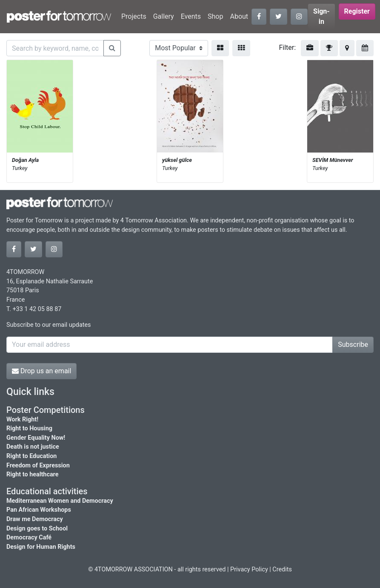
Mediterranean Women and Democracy (60, 501)
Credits (282, 569)
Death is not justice (33, 447)
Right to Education (31, 456)
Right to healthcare (33, 474)
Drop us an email (41, 371)
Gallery (164, 16)
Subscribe (353, 344)
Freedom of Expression (38, 465)
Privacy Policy (249, 569)
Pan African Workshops (39, 510)
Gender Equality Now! (36, 438)
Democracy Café (29, 538)
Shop (215, 16)
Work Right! (22, 419)
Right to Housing (29, 428)
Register (357, 11)
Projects (134, 16)
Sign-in (321, 16)
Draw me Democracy (35, 519)
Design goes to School (37, 529)
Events (191, 16)
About (239, 16)
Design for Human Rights (41, 547)
